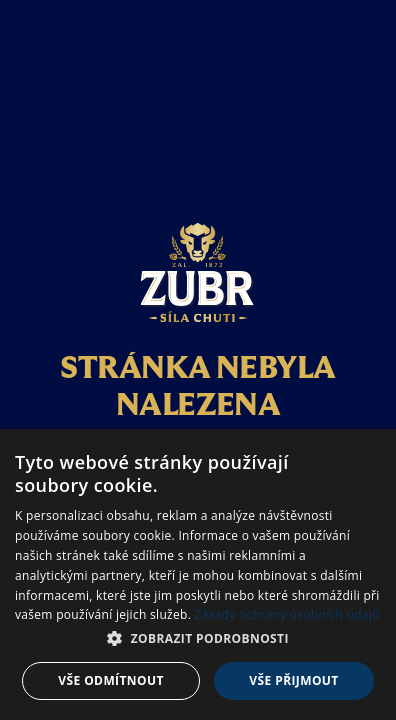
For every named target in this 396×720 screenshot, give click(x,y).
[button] (198, 639)
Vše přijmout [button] (293, 680)
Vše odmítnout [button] (110, 680)
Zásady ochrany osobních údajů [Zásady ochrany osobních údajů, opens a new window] (287, 614)
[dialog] (198, 574)
